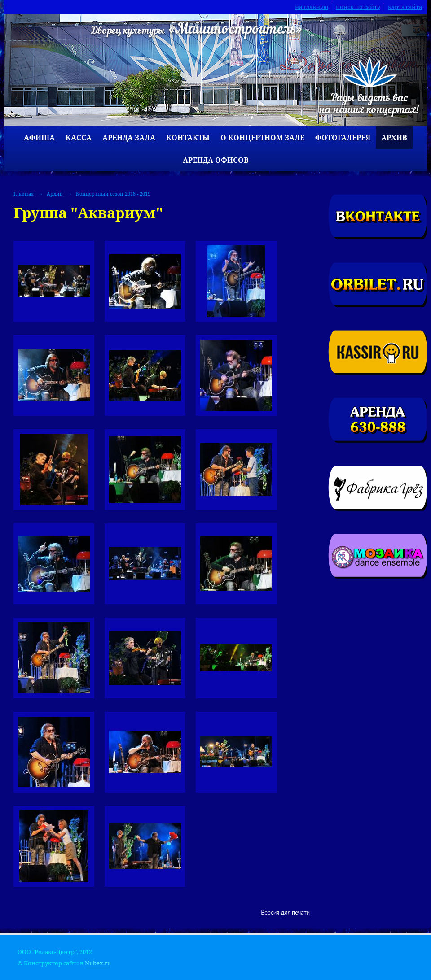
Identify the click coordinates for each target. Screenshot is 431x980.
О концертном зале (262, 138)
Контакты (188, 138)
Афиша (39, 138)
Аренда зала (129, 138)
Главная (24, 194)
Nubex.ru (98, 963)
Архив (394, 138)
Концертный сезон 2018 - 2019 (113, 194)
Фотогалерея (343, 138)
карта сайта (405, 7)
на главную (312, 7)
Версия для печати (285, 912)
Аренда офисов (216, 160)
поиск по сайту (358, 7)
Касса (79, 138)
